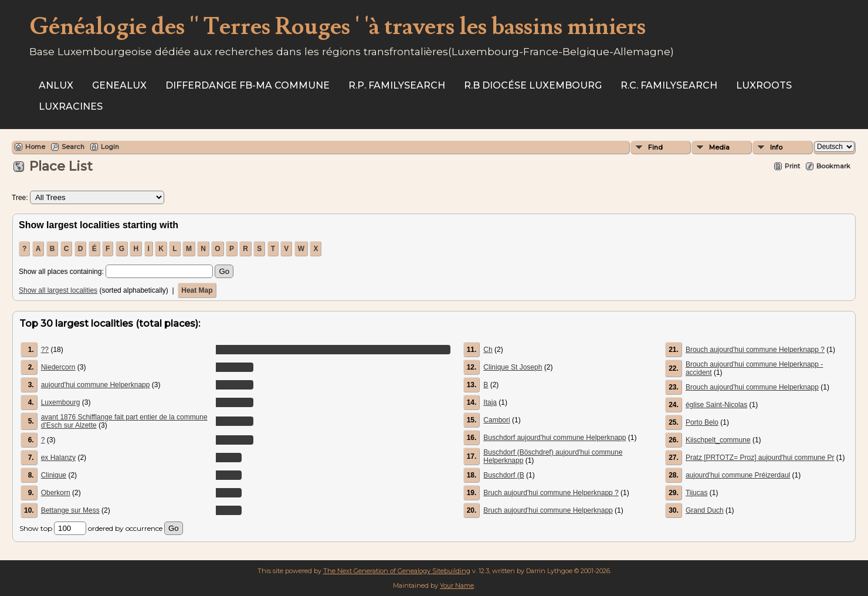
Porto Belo (702, 422)
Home (35, 147)
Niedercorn (58, 367)
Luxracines (71, 106)
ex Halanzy (58, 458)
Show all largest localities (58, 290)
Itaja (490, 402)
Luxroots (764, 85)
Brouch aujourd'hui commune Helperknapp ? (755, 350)
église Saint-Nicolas (716, 405)
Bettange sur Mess (70, 510)
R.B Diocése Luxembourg (533, 85)
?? (45, 350)
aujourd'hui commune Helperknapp (96, 385)
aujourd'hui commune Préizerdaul (738, 475)
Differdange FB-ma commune (247, 85)
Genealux (119, 85)
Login (110, 147)
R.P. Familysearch (397, 85)
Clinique (54, 475)
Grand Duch (705, 510)
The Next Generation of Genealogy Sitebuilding (397, 571)
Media (719, 147)
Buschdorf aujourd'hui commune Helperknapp (555, 438)
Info (776, 147)
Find (655, 147)
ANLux (56, 85)
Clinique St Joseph (513, 367)
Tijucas (697, 493)
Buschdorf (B (503, 475)
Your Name (457, 585)
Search (73, 147)
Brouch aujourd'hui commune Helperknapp (752, 387)
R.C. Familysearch (669, 85)
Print (792, 166)
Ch (488, 350)
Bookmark (833, 166)
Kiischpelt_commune (718, 440)
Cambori (496, 420)
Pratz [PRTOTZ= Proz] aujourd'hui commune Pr (760, 458)
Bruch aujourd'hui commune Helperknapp (548, 510)
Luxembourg (61, 402)
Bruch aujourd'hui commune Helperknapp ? (551, 493)
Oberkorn (56, 493)
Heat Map (197, 290)
